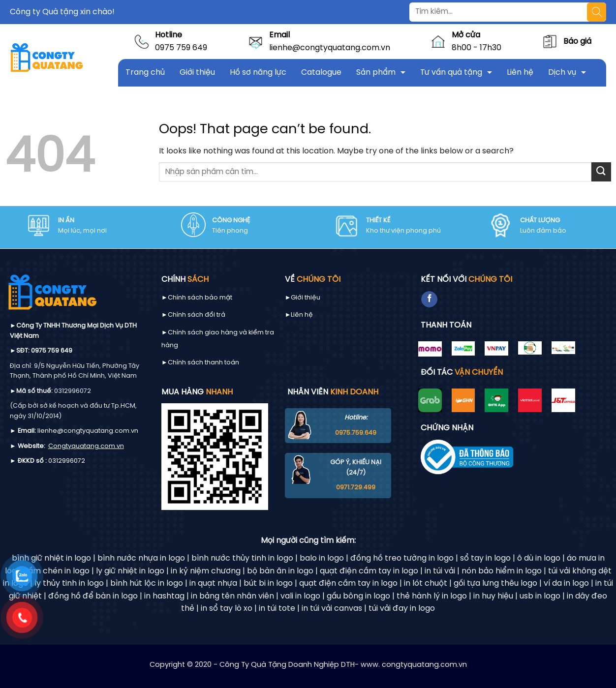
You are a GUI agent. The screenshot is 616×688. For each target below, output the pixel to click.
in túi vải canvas (332, 609)
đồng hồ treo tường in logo (402, 558)
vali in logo (300, 596)
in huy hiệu (493, 596)
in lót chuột (426, 583)
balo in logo (322, 558)
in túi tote (277, 609)
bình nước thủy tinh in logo (242, 558)
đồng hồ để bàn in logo (93, 596)
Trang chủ (145, 73)
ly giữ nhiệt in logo (130, 571)
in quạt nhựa (213, 583)
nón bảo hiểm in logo (502, 571)
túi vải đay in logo (402, 609)
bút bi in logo (268, 583)
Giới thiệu (197, 73)
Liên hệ (520, 73)
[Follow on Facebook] (429, 299)
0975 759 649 (181, 48)
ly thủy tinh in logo (69, 583)
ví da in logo (566, 583)
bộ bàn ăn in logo (280, 571)
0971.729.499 (356, 488)
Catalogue (321, 73)
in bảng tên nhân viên (232, 596)
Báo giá (577, 42)
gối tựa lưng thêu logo (495, 583)
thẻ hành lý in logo (432, 596)
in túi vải (440, 571)
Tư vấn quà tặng (451, 73)
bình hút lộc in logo (147, 583)
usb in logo (540, 596)
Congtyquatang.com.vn (86, 446)
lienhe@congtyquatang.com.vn (330, 48)
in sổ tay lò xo (227, 609)
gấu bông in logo (358, 596)
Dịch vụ (562, 73)
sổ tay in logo (485, 558)
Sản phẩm (376, 73)
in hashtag (164, 596)
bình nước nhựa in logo (141, 558)
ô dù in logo (539, 558)
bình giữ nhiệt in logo (51, 558)
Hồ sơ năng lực (258, 73)
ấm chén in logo (59, 571)
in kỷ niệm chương (206, 571)
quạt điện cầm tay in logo (369, 571)
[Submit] (601, 172)
